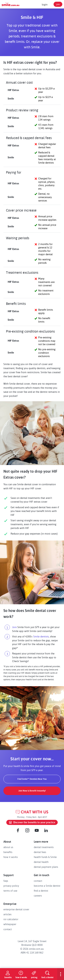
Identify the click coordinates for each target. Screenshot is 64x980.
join (58, 4)
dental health (41, 862)
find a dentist (41, 891)
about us (8, 847)
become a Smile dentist (47, 886)
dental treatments (44, 847)
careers (38, 895)
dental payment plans (46, 867)
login (45, 4)
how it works (11, 857)
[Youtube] (37, 830)
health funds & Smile (45, 857)
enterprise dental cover (16, 909)
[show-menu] (61, 974)
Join (14, 627)
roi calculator (11, 919)
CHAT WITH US (32, 812)
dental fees (40, 852)
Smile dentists (41, 636)
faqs (6, 881)
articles (7, 914)
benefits (8, 852)
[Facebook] (18, 830)
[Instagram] (27, 830)
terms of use (10, 891)
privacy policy (11, 886)
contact (38, 881)
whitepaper (10, 924)
